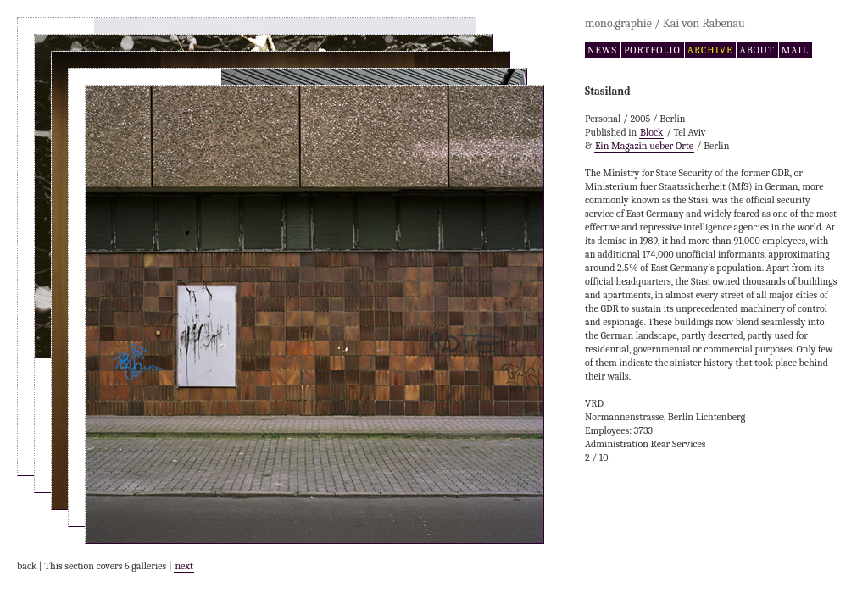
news (602, 50)
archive (710, 50)
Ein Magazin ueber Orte (644, 146)
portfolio (652, 50)
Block (651, 132)
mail (795, 50)
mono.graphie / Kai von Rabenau (665, 23)
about (757, 50)
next (184, 566)
